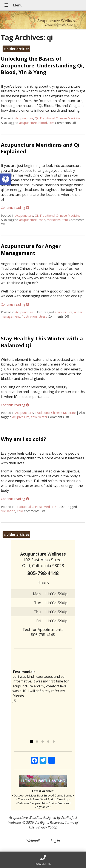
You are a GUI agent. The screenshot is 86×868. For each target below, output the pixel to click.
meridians (54, 220)
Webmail (33, 841)
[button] (6, 179)
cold (20, 511)
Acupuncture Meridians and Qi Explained (40, 148)
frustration (29, 316)
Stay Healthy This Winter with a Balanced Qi (42, 342)
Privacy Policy (46, 827)
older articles (16, 49)
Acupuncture (24, 118)
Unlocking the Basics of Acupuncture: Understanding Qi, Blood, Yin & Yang (43, 65)
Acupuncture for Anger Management (31, 249)
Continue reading (15, 208)
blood (43, 123)
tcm (51, 123)
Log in (55, 841)
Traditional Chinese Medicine (60, 118)
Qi (36, 118)
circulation (8, 511)
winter (43, 417)
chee (42, 220)
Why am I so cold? (24, 439)
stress (43, 316)
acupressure (21, 417)
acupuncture (28, 123)
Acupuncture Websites (25, 818)
